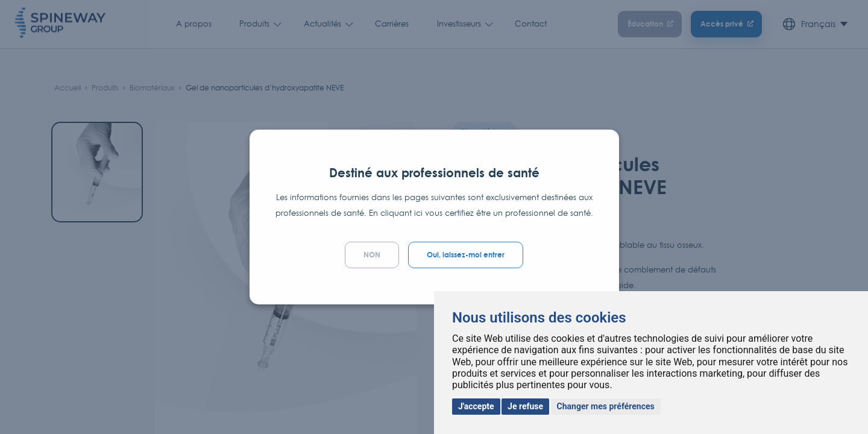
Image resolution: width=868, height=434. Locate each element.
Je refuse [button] (525, 406)
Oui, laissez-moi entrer (466, 255)
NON (372, 255)
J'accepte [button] (476, 406)
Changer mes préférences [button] (606, 406)
